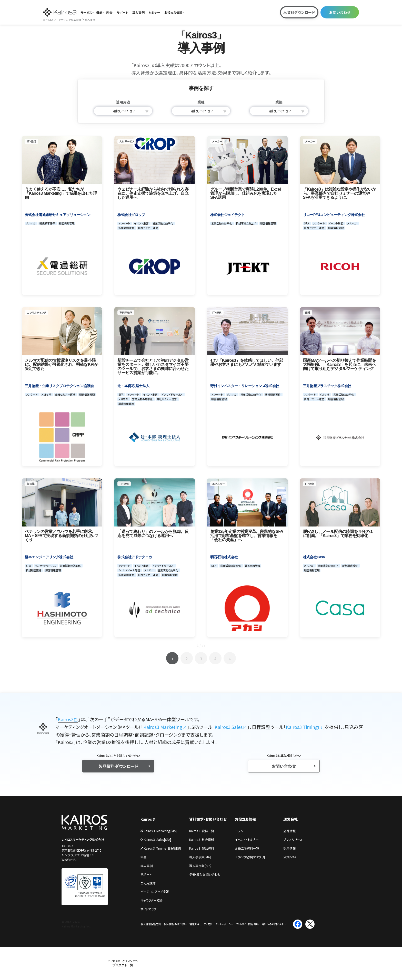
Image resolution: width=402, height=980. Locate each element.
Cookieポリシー (225, 924)
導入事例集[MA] (200, 857)
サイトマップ (148, 909)
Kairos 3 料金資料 (202, 839)
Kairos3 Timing (302, 727)
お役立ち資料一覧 (247, 848)
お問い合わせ (340, 12)
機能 (99, 12)
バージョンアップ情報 (155, 891)
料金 (109, 12)
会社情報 (289, 831)
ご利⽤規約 (148, 883)
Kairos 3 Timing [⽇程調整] (161, 848)
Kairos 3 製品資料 (202, 848)
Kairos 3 (148, 819)
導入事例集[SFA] (200, 866)
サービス (86, 12)
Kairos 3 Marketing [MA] (159, 831)
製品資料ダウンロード (118, 766)
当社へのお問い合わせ (274, 924)
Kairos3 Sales (229, 727)
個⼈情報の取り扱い (175, 924)
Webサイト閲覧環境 (247, 924)
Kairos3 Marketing (163, 727)
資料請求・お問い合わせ (208, 819)
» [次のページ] (230, 659)
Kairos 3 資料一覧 (202, 831)
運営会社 (290, 819)
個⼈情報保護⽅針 (151, 924)
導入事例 (138, 12)
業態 (279, 102)
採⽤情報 (289, 848)
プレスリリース (293, 839)
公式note (290, 857)
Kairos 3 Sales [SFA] (156, 839)
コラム (239, 831)
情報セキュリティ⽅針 (201, 924)
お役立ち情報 (173, 12)
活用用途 (123, 102)
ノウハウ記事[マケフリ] (250, 857)
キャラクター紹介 (152, 900)
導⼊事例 (147, 866)
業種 (201, 102)
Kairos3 (66, 719)
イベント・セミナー (247, 839)
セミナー (154, 12)
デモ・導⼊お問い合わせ (205, 874)
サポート (122, 12)
